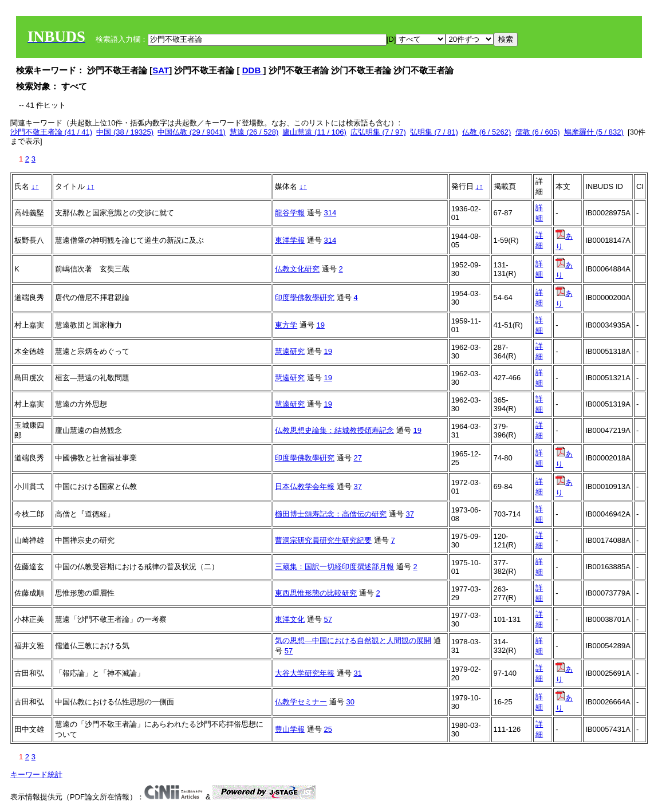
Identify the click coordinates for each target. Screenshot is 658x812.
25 (328, 729)
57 (328, 619)
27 (357, 458)
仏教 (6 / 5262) (486, 132)
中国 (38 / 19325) (125, 132)
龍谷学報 (290, 213)
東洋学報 (290, 240)
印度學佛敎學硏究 (305, 297)
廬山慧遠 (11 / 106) (314, 132)
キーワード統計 (36, 774)
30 (350, 702)
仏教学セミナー (301, 702)
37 (357, 486)
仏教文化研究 (297, 269)
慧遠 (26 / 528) (254, 132)
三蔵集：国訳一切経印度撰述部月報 (334, 567)
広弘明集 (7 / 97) (378, 132)
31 (357, 673)
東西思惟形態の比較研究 (316, 593)
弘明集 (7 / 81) (434, 132)
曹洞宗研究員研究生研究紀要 (323, 540)
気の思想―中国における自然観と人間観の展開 (353, 640)
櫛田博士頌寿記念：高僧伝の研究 (331, 514)
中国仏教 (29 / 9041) (192, 132)
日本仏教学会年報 (305, 486)
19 (320, 325)
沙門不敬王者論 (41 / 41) (51, 132)
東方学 (286, 325)
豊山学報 (290, 729)
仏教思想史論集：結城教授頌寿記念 (334, 430)
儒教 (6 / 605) (538, 132)
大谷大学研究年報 (305, 673)
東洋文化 (290, 619)
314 (330, 213)
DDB (253, 70)
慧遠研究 (290, 351)
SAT (161, 70)
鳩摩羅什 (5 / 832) (594, 132)
